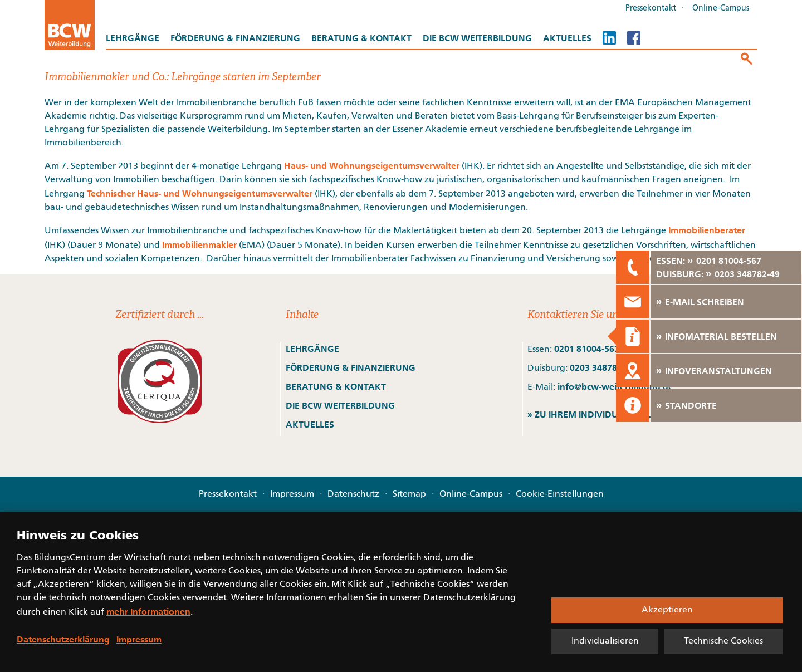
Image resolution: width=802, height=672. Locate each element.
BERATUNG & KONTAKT (337, 386)
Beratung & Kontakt (361, 38)
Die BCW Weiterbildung (477, 38)
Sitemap (409, 494)
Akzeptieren (667, 610)
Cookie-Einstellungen (560, 494)
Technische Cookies (723, 641)
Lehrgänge (133, 38)
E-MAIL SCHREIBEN (705, 302)
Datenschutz (353, 494)
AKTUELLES (310, 424)
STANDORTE (691, 405)
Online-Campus (721, 8)
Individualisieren (605, 641)
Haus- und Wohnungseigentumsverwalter (372, 165)
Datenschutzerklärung (63, 639)
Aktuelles (567, 38)
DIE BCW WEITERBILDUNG (340, 405)
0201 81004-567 (587, 349)
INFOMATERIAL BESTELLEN (721, 336)
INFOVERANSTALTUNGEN (718, 371)
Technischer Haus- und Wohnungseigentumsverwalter (200, 193)
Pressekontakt (651, 8)
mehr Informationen (148, 611)
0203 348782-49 (602, 367)
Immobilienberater (707, 230)
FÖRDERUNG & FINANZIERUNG (351, 367)
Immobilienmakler (199, 244)
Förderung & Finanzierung (235, 38)
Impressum (292, 494)
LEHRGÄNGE (312, 349)
